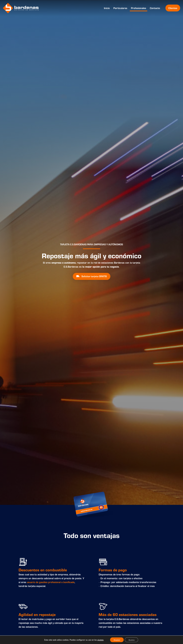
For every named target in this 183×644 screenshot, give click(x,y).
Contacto (155, 8)
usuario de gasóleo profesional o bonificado (51, 582)
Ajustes (132, 640)
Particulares (120, 8)
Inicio (107, 8)
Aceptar (116, 640)
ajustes (99, 640)
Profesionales (139, 8)
